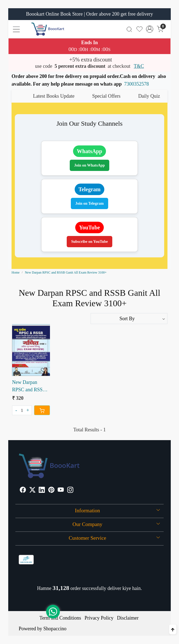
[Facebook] (23, 490)
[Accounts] (150, 29)
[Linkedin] (42, 490)
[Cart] (42, 410)
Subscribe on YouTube (90, 242)
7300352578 (136, 84)
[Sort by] (129, 319)
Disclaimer (128, 618)
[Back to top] (173, 629)
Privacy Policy (99, 618)
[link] (129, 29)
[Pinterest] (51, 490)
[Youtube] (61, 490)
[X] (32, 490)
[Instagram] (70, 490)
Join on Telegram (89, 203)
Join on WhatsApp (90, 165)
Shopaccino (55, 629)
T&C (139, 66)
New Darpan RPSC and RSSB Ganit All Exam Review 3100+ (29, 386)
